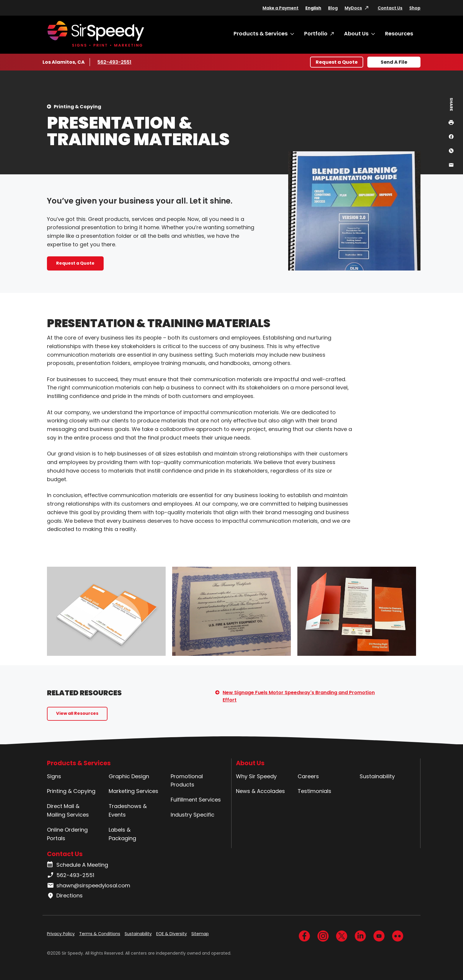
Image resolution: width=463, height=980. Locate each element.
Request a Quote (337, 62)
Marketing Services (133, 791)
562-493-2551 (115, 62)
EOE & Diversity (172, 934)
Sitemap (200, 934)
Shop (415, 8)
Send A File (394, 62)
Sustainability (377, 776)
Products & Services (261, 33)
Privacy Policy (61, 934)
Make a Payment (281, 8)
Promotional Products (187, 781)
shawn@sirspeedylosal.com (89, 886)
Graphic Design (129, 776)
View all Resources (77, 713)
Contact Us (390, 8)
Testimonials (314, 791)
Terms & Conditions (100, 934)
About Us (356, 33)
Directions (65, 896)
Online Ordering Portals (67, 834)
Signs (54, 776)
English (313, 8)
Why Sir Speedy (256, 776)
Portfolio (316, 33)
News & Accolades (260, 791)
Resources (399, 33)
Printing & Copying (78, 107)
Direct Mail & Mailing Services (68, 810)
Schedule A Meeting (78, 865)
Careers (308, 776)
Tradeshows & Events (128, 810)
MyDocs (353, 8)
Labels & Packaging (122, 834)
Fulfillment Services (196, 800)
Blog (333, 8)
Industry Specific (193, 815)
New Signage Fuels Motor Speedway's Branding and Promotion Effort (299, 696)
